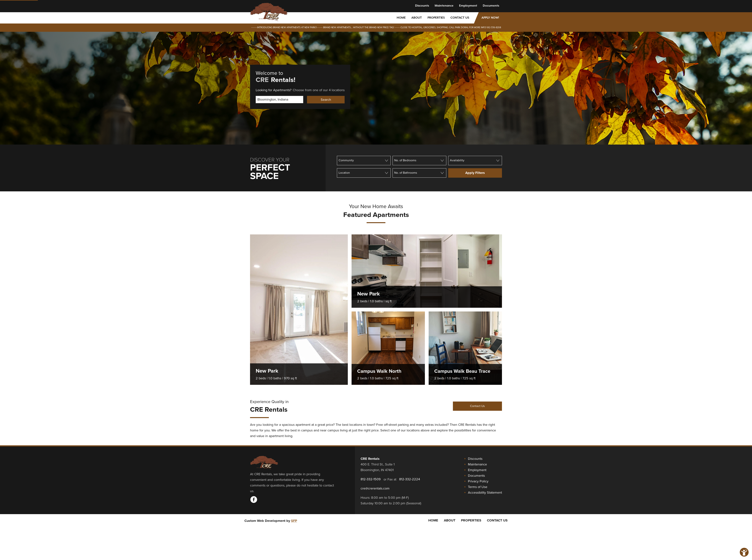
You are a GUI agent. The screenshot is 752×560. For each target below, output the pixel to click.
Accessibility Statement (485, 493)
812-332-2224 (410, 479)
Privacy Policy (478, 481)
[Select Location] (279, 100)
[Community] (364, 161)
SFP (294, 521)
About (417, 18)
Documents (491, 6)
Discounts (422, 6)
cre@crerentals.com (375, 488)
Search (326, 100)
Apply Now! (490, 18)
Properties (436, 18)
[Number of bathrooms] (419, 173)
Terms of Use (478, 487)
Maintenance (444, 6)
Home (401, 18)
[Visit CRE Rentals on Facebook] (254, 502)
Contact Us (460, 18)
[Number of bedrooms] (419, 161)
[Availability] (475, 161)
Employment (468, 6)
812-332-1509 (371, 479)
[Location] (364, 173)
